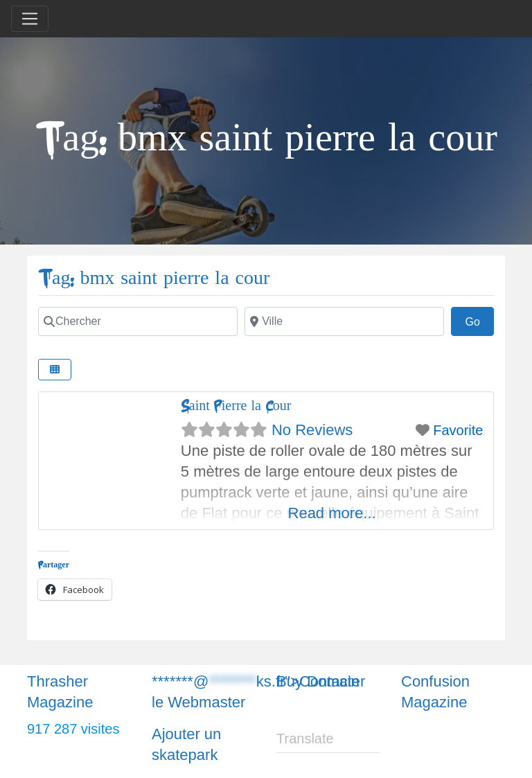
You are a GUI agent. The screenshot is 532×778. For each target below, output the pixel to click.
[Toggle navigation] (30, 19)
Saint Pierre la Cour (236, 406)
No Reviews (312, 430)
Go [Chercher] (479, 320)
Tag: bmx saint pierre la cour (154, 278)
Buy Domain (318, 681)
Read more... (332, 513)
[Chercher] (138, 321)
